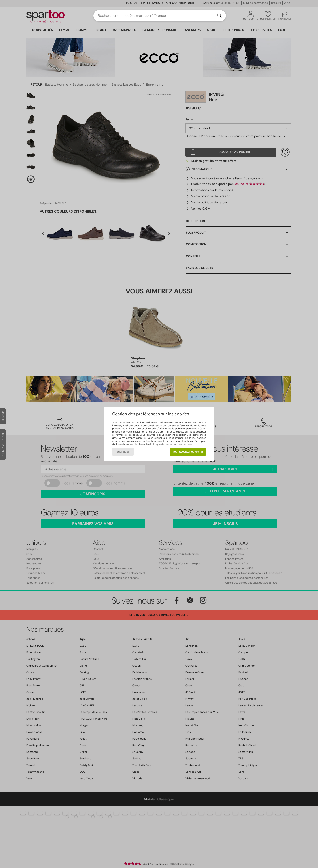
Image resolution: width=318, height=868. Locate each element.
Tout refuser (123, 452)
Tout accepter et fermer (188, 452)
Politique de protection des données (171, 444)
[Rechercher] (219, 16)
